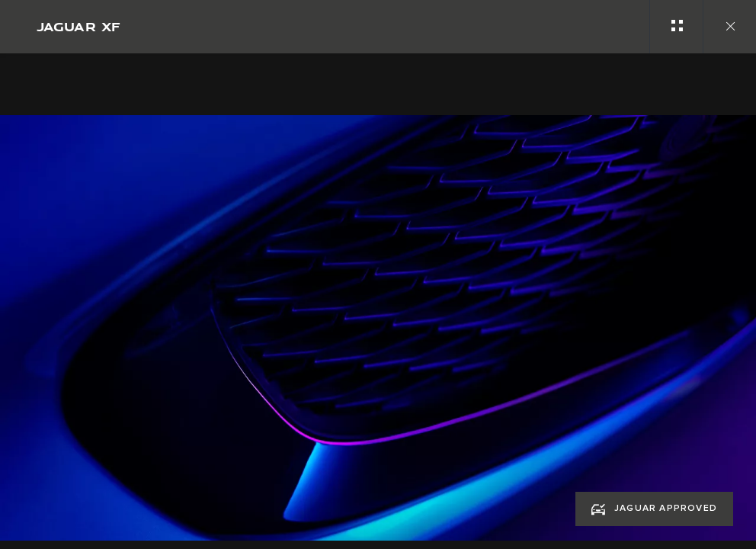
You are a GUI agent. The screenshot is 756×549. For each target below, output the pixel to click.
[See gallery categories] (676, 27)
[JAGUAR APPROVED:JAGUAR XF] (654, 509)
